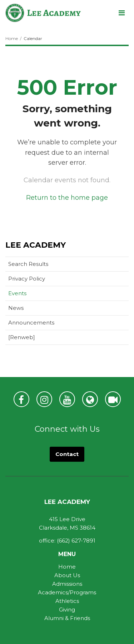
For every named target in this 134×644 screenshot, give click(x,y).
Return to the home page (67, 198)
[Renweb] (33, 339)
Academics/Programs (67, 592)
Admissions (67, 584)
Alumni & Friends (67, 618)
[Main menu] (121, 13)
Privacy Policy (27, 279)
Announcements (31, 323)
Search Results (28, 264)
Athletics (67, 601)
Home (12, 38)
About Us (67, 575)
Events (17, 293)
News (16, 308)
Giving (67, 610)
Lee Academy (36, 245)
